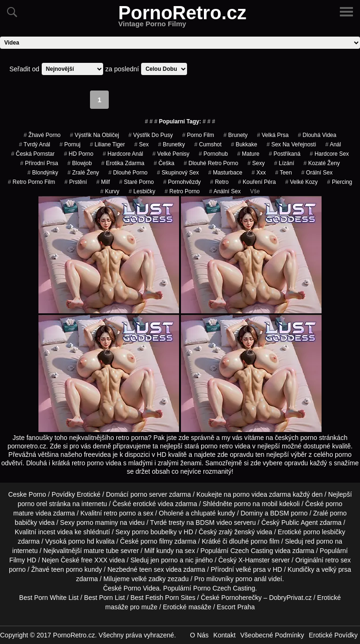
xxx (259, 173)
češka (164, 163)
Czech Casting (251, 551)
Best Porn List (104, 598)
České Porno (122, 588)
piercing (340, 182)
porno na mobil (256, 504)
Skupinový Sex (178, 173)
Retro (219, 182)
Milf (103, 182)
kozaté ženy (321, 163)
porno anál (251, 579)
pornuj (70, 144)
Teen (284, 173)
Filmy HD (23, 560)
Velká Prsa (273, 135)
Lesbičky (142, 191)
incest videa (55, 532)
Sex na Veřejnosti (291, 144)
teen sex (152, 569)
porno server (149, 494)
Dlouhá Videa (317, 135)
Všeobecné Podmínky (272, 635)
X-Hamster (254, 560)
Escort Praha (236, 607)
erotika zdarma (123, 163)
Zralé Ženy (83, 173)
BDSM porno (289, 513)
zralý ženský (237, 532)
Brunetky (171, 144)
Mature (248, 154)
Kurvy (110, 191)
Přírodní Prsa (39, 163)
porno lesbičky (324, 532)
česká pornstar (33, 154)
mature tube (101, 551)
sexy (256, 163)
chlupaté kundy (213, 513)
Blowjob (80, 163)
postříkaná (284, 154)
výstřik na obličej (94, 135)
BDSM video (214, 523)
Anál (333, 144)
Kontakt (224, 635)
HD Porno (79, 154)
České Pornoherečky (231, 598)
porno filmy (157, 541)
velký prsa (336, 569)
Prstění (75, 182)
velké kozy (301, 182)
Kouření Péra (257, 182)
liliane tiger (108, 144)
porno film (198, 135)
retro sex (338, 560)
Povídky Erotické (76, 494)
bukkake (244, 144)
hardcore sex (329, 154)
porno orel (33, 504)
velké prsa (251, 569)
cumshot (208, 144)
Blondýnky (43, 173)
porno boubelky (154, 532)
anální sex (225, 191)
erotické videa (153, 504)
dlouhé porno (128, 173)
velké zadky (148, 579)
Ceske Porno (27, 494)
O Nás (199, 635)
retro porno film (32, 182)
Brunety (236, 135)
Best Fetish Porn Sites (163, 598)
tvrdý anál (35, 144)
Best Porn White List (49, 598)
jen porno (164, 560)
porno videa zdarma (262, 494)
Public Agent (300, 523)
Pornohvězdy (182, 182)
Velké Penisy (171, 154)
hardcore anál (123, 154)
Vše (255, 191)
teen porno (67, 569)
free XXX (94, 560)
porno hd (81, 541)
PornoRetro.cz (182, 18)
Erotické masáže (187, 607)
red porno (319, 541)
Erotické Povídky (333, 635)
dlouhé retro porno (211, 163)
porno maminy (97, 523)
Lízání (284, 163)
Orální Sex (317, 173)
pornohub (213, 154)
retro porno (182, 191)
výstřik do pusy (151, 135)
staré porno (136, 182)
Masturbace (225, 173)
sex (141, 144)
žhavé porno (42, 135)
